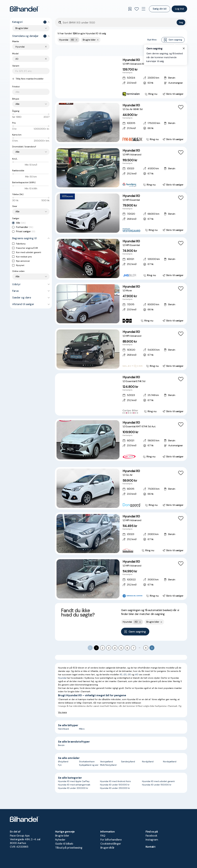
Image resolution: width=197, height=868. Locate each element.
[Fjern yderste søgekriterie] (76, 40)
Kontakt (150, 847)
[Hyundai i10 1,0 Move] (121, 304)
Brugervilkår (107, 848)
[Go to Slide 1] (81, 93)
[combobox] (32, 47)
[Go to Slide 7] (95, 93)
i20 (125, 674)
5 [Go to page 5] (121, 648)
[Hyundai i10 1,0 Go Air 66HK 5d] (121, 123)
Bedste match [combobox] (170, 50)
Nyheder (60, 840)
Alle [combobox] (17, 104)
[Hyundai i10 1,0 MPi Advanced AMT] (121, 77)
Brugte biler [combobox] (22, 28)
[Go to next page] (152, 648)
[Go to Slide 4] (88, 93)
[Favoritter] (137, 9)
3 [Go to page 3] (109, 648)
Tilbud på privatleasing (69, 848)
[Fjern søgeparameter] (98, 40)
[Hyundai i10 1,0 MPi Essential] (121, 213)
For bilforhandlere (111, 840)
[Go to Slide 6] (93, 93)
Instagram (152, 840)
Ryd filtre (152, 40)
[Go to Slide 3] (86, 93)
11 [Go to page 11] (146, 648)
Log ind (179, 9)
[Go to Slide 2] (83, 93)
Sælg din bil (160, 9)
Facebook (151, 836)
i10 (121, 674)
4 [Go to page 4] (115, 648)
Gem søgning (173, 40)
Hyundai (62, 678)
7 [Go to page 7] (133, 648)
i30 (129, 674)
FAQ (103, 836)
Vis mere (62, 712)
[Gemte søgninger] (130, 9)
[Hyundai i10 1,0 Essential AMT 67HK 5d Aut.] (121, 440)
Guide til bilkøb (64, 844)
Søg (181, 22)
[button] (88, 77)
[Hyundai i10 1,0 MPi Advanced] (121, 168)
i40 (137, 674)
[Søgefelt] (119, 23)
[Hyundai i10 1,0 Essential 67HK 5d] (121, 394)
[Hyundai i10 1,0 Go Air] (121, 488)
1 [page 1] (96, 648)
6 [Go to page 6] (127, 648)
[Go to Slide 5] (90, 93)
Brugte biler (62, 836)
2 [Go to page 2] (103, 648)
